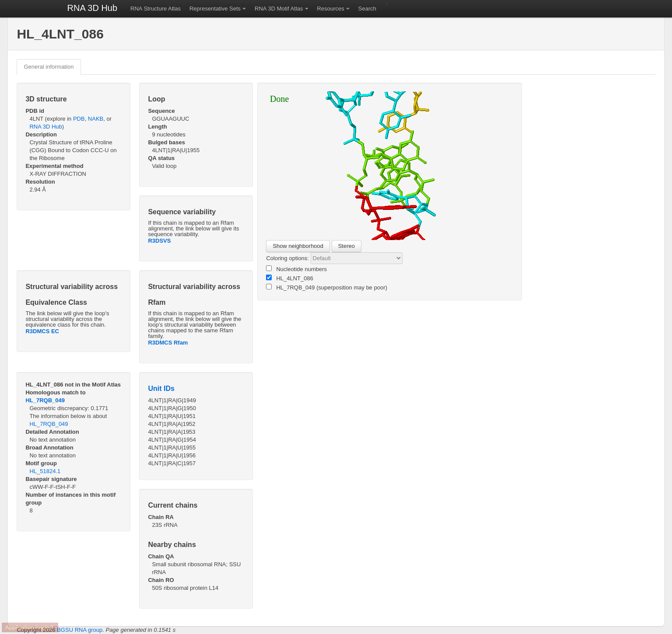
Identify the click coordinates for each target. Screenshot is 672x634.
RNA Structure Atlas (156, 9)
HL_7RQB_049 (45, 400)
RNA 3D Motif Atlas (279, 9)
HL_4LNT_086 (290, 278)
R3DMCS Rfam (168, 343)
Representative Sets (215, 9)
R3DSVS (159, 241)
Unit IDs (161, 388)
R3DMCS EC (42, 331)
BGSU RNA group (80, 630)
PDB (79, 119)
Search (367, 9)
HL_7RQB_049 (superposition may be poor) (327, 287)
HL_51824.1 (45, 471)
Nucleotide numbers (296, 269)
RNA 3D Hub (93, 8)
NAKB (96, 119)
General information (49, 67)
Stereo (346, 246)
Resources (331, 9)
